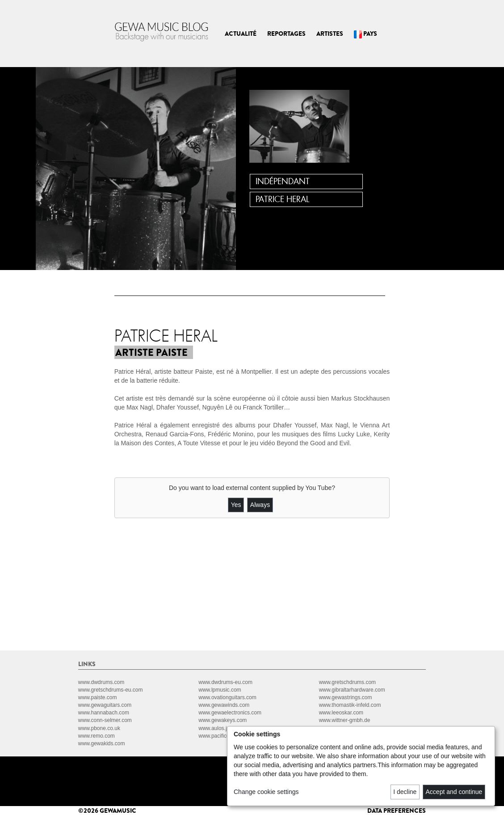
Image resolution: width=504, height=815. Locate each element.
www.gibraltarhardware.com (352, 690)
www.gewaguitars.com (105, 705)
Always (260, 505)
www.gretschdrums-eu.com (111, 690)
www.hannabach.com (104, 713)
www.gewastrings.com (346, 697)
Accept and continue (454, 792)
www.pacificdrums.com (226, 736)
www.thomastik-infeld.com (350, 705)
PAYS (365, 34)
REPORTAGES (286, 34)
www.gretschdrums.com (347, 682)
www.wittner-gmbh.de (345, 720)
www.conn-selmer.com (105, 720)
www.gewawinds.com (224, 705)
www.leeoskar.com (341, 713)
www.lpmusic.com (220, 690)
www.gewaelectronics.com (230, 713)
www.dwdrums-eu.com (225, 682)
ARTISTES (330, 34)
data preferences (397, 811)
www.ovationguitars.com (227, 697)
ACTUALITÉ (241, 34)
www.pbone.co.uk (99, 728)
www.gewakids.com (102, 743)
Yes (236, 505)
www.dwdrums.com (101, 682)
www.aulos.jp (214, 728)
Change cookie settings (266, 792)
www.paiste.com (98, 697)
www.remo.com (97, 736)
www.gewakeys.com (223, 720)
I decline (405, 792)
